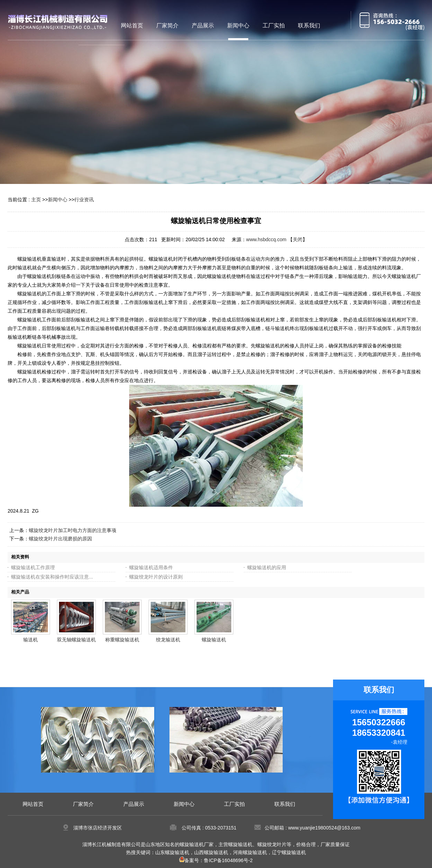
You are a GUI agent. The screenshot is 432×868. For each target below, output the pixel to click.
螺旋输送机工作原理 (33, 567)
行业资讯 (84, 200)
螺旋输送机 (214, 640)
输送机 (31, 640)
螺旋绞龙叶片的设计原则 (156, 577)
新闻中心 (58, 200)
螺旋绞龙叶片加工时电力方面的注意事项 (73, 530)
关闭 (298, 239)
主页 (36, 200)
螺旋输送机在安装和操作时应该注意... (52, 577)
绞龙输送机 (168, 640)
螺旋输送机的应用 (267, 567)
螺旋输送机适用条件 (151, 567)
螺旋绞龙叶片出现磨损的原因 (60, 539)
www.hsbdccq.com (266, 239)
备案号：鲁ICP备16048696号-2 (216, 860)
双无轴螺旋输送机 (76, 640)
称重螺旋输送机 (122, 640)
